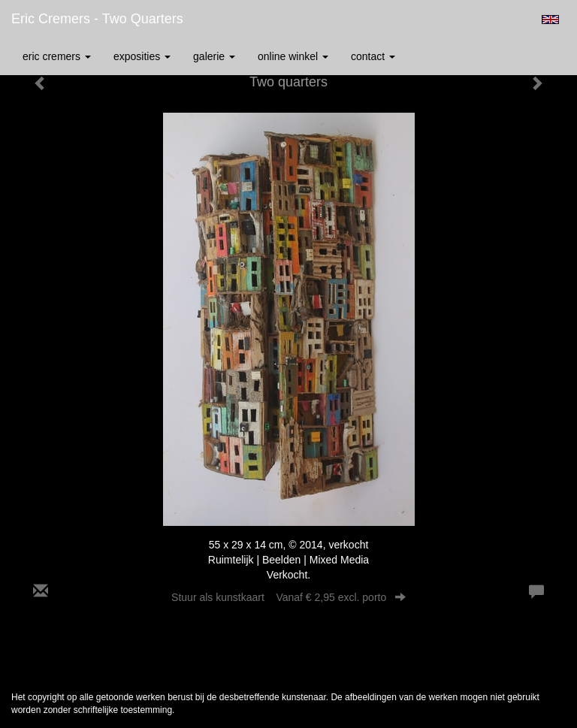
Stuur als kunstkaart (288, 597)
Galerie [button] (214, 56)
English (550, 20)
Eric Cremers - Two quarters (97, 19)
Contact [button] (373, 56)
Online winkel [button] (293, 56)
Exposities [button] (142, 56)
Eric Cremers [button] (57, 56)
